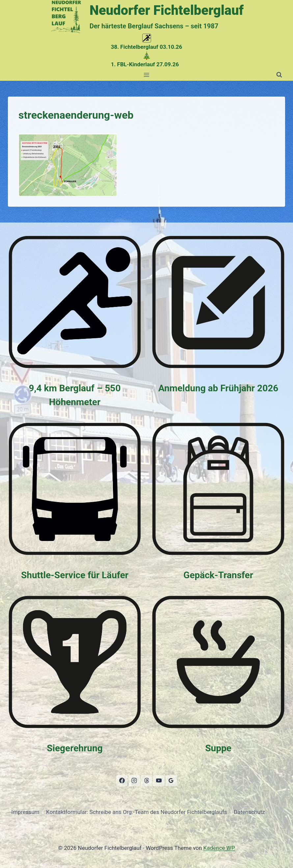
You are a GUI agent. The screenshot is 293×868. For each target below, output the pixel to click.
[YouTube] (159, 781)
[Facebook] (122, 781)
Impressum (25, 812)
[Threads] (146, 781)
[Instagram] (134, 781)
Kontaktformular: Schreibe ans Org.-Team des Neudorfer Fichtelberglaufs (137, 812)
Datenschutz (249, 812)
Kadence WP (219, 848)
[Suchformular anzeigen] (279, 75)
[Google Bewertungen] (171, 781)
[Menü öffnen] (147, 75)
